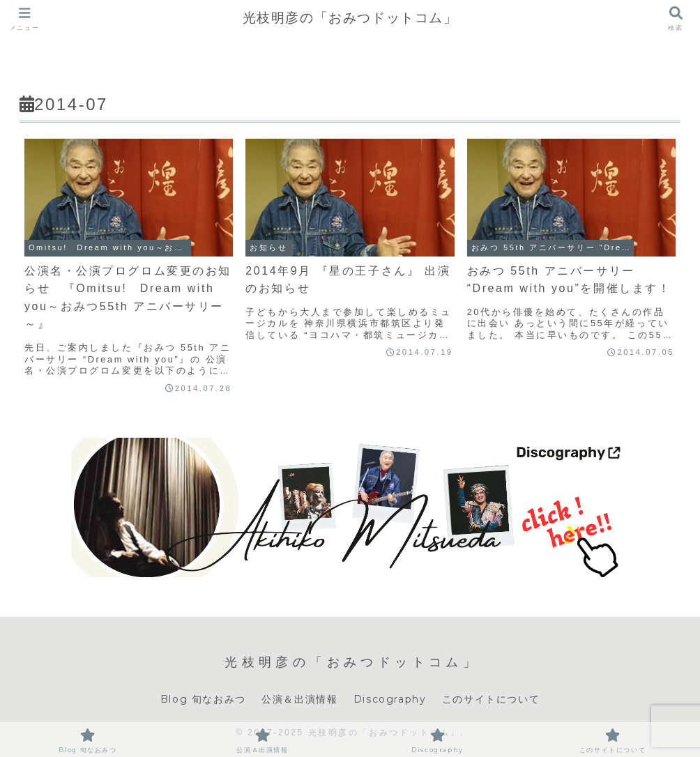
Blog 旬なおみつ (203, 699)
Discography (390, 699)
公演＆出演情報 (299, 699)
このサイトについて (491, 699)
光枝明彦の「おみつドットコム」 (350, 18)
